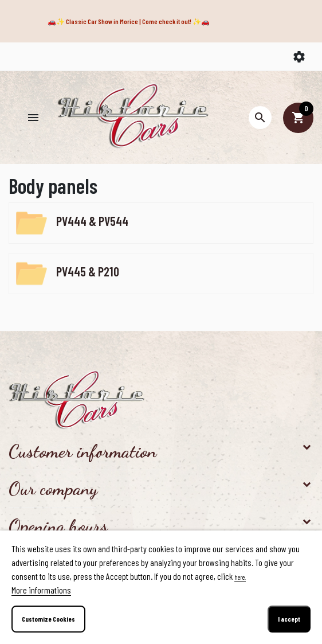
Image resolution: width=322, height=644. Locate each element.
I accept (289, 619)
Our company (53, 489)
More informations (41, 590)
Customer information (83, 451)
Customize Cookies (48, 619)
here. (240, 577)
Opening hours (58, 526)
